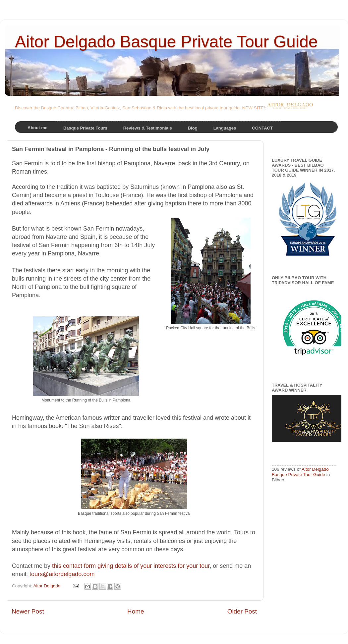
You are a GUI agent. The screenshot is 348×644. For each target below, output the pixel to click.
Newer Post (28, 611)
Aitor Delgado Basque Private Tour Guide (166, 42)
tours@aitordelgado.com (62, 574)
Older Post (242, 611)
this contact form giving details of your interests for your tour (131, 566)
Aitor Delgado (48, 586)
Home (136, 611)
